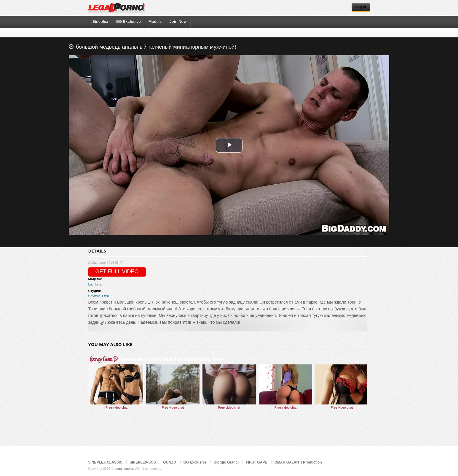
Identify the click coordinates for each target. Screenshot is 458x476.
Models (155, 22)
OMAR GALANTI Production (298, 462)
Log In (361, 7)
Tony (98, 284)
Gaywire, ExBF (99, 296)
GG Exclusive (128, 22)
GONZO (170, 462)
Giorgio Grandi (226, 462)
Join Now (178, 22)
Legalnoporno (124, 469)
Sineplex (100, 22)
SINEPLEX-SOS (143, 462)
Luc (91, 284)
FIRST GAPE (256, 462)
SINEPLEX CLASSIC (105, 462)
